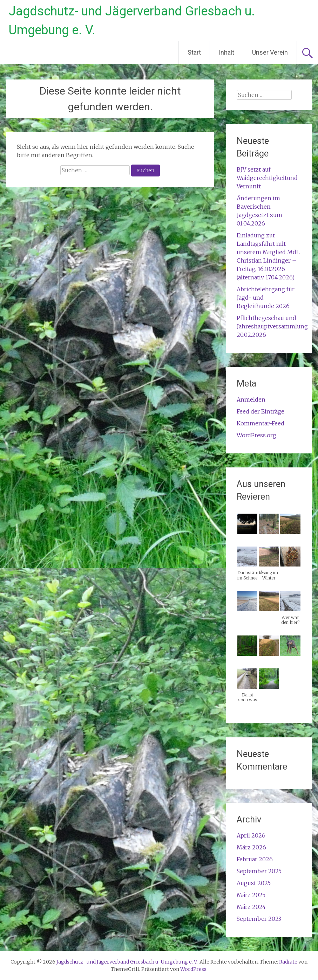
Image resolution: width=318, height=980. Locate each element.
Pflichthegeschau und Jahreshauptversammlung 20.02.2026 (272, 326)
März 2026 (251, 847)
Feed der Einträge (261, 411)
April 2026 (251, 835)
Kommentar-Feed (261, 423)
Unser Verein (270, 52)
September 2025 (259, 871)
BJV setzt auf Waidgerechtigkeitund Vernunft (267, 178)
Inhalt (226, 52)
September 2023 (259, 919)
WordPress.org (256, 435)
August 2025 (254, 883)
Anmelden (251, 399)
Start (194, 52)
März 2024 (251, 907)
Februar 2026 (255, 859)
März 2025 (251, 895)
